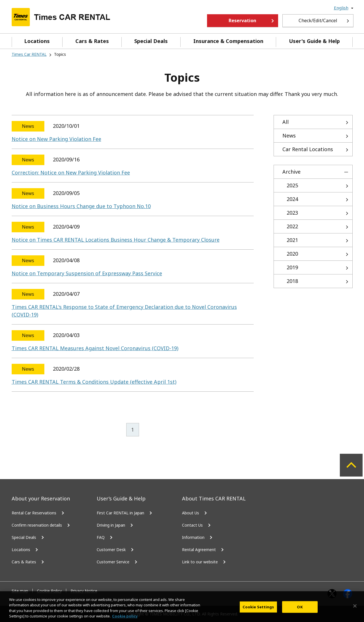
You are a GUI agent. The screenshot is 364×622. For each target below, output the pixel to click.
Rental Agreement (199, 550)
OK (300, 611)
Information (193, 537)
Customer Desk (111, 550)
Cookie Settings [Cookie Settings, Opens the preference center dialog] (258, 611)
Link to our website (200, 562)
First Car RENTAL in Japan (120, 513)
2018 (292, 281)
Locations (37, 41)
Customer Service (113, 562)
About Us (191, 513)
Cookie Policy (49, 591)
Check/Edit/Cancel (318, 20)
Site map (20, 591)
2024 (292, 199)
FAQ (101, 537)
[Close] (355, 610)
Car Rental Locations (308, 149)
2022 (292, 226)
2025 (292, 185)
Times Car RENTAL (29, 54)
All (286, 122)
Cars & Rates (92, 41)
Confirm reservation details (37, 525)
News (289, 136)
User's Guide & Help (314, 41)
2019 (292, 267)
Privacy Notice (84, 591)
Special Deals (151, 41)
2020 (292, 254)
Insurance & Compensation (228, 41)
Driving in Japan (111, 525)
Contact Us (192, 525)
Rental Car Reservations (34, 513)
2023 (292, 213)
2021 (292, 240)
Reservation (242, 20)
